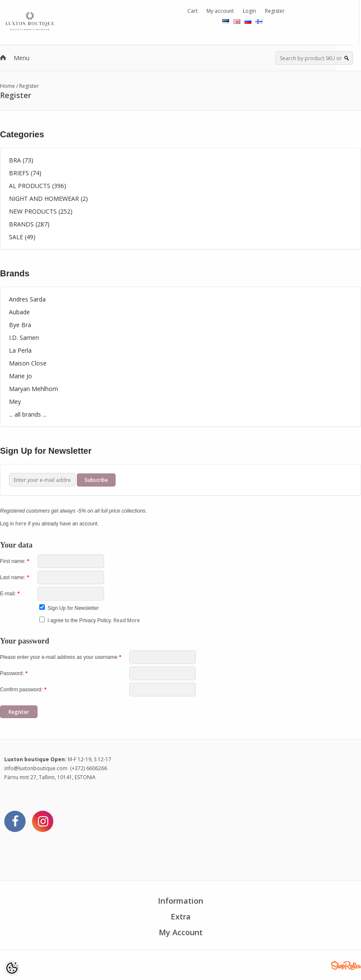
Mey (15, 402)
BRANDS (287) (29, 224)
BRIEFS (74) (25, 173)
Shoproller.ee (346, 966)
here (21, 523)
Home (7, 86)
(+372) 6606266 (89, 768)
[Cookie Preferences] (12, 968)
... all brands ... (28, 414)
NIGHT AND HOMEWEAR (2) (48, 199)
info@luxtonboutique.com (36, 768)
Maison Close (28, 363)
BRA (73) (21, 160)
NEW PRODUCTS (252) (41, 211)
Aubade (19, 312)
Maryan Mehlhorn (33, 389)
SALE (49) (22, 237)
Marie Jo (20, 376)
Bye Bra (20, 325)
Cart (192, 11)
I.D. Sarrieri (24, 338)
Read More (127, 620)
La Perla (20, 350)
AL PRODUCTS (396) (38, 186)
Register (275, 11)
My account (220, 11)
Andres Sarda (27, 299)
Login (249, 11)
